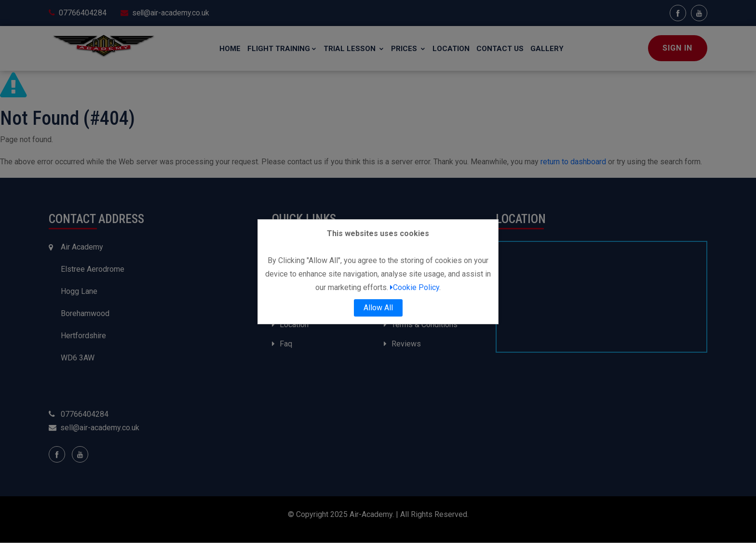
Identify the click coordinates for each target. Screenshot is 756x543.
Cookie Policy (415, 287)
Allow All (378, 308)
